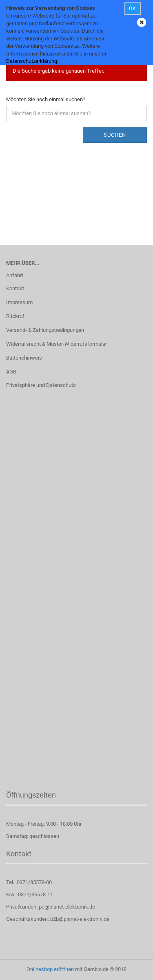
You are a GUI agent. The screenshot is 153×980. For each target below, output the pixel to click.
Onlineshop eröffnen (50, 969)
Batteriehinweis (24, 358)
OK (133, 9)
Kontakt (15, 288)
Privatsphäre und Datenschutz (41, 385)
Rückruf (15, 316)
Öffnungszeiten (31, 795)
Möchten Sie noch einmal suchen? (46, 99)
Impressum (19, 302)
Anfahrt (15, 275)
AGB (11, 372)
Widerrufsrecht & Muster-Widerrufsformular (57, 344)
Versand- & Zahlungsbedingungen (45, 330)
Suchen (115, 135)
